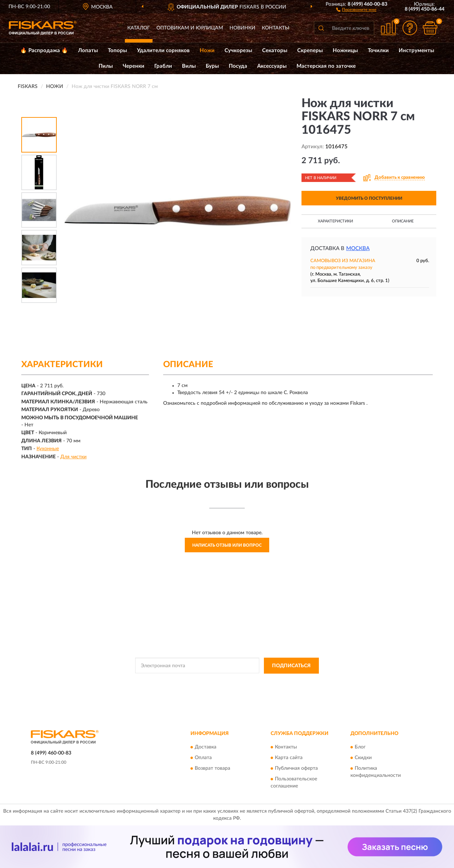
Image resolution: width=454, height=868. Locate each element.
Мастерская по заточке (326, 66)
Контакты (276, 28)
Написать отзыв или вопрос (227, 545)
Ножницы (345, 51)
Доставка (206, 747)
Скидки (363, 758)
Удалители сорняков (163, 51)
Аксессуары (272, 66)
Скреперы (310, 51)
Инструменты (416, 51)
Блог (360, 747)
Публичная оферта (296, 769)
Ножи (207, 51)
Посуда (238, 66)
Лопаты (88, 51)
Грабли (163, 66)
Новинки (242, 28)
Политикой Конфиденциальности (226, 682)
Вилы (189, 66)
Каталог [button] (139, 28)
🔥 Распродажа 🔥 (44, 51)
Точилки (378, 51)
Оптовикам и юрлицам (190, 28)
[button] (356, 9)
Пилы (106, 66)
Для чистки (73, 457)
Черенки (134, 66)
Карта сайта (289, 758)
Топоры (117, 51)
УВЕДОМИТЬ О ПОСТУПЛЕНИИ (369, 198)
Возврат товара (212, 769)
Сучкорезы (238, 51)
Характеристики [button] (335, 221)
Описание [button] (403, 221)
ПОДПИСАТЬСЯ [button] (291, 666)
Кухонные (48, 449)
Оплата (203, 758)
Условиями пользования (289, 682)
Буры (212, 66)
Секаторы (275, 51)
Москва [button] (358, 248)
